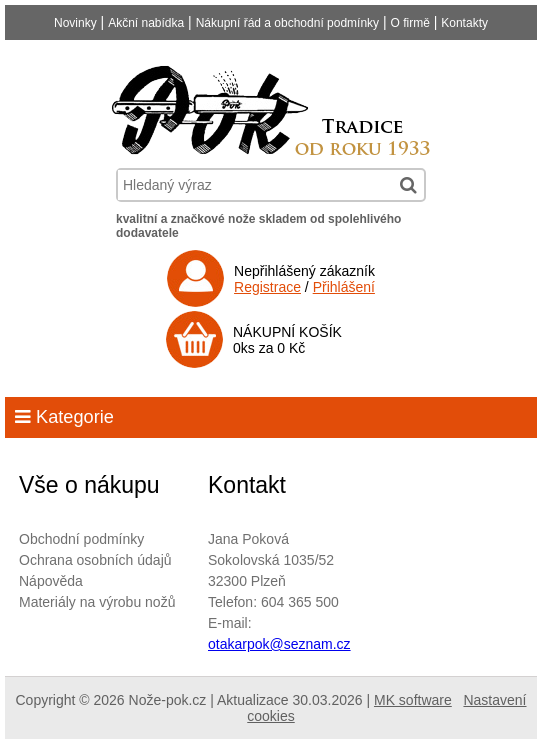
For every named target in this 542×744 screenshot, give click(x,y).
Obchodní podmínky (81, 539)
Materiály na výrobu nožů (97, 602)
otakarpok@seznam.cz (279, 644)
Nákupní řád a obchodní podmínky (287, 23)
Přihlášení (344, 287)
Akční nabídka (146, 23)
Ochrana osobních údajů (95, 560)
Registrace (267, 287)
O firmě (410, 23)
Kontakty (464, 23)
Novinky (75, 23)
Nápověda (51, 581)
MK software (413, 700)
